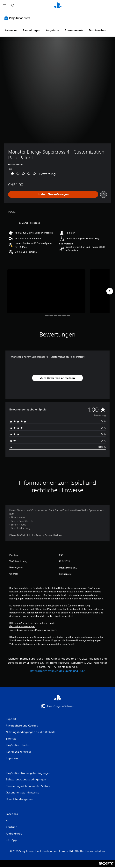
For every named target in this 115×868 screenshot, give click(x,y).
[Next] (110, 291)
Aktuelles (11, 30)
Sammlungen (32, 30)
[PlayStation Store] (18, 18)
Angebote (52, 30)
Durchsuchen (98, 30)
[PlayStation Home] (58, 6)
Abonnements (74, 30)
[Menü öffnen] (4, 6)
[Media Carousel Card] (46, 291)
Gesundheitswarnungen (22, 626)
